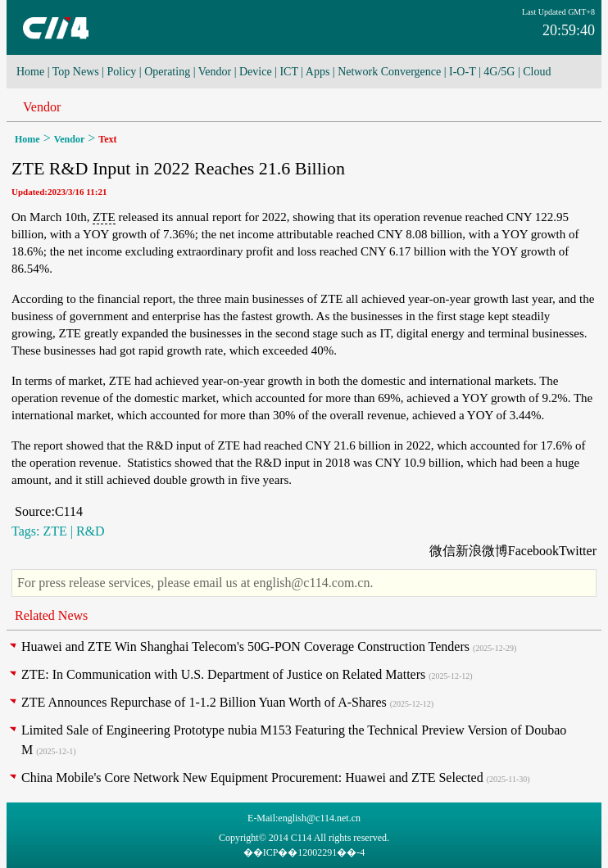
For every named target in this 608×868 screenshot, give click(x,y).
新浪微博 (482, 551)
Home (30, 72)
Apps (318, 72)
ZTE (104, 217)
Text (107, 139)
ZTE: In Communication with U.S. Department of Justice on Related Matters (223, 674)
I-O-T (462, 72)
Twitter (578, 551)
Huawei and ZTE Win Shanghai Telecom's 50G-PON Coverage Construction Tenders (245, 646)
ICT (288, 72)
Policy (122, 72)
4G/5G (499, 72)
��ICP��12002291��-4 (304, 852)
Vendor (215, 72)
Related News (51, 615)
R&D (91, 531)
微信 (442, 551)
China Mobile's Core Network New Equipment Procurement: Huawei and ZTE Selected (252, 778)
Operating (167, 72)
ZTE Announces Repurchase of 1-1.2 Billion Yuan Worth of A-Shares (204, 702)
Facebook (533, 551)
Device (256, 72)
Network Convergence (389, 72)
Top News (76, 72)
